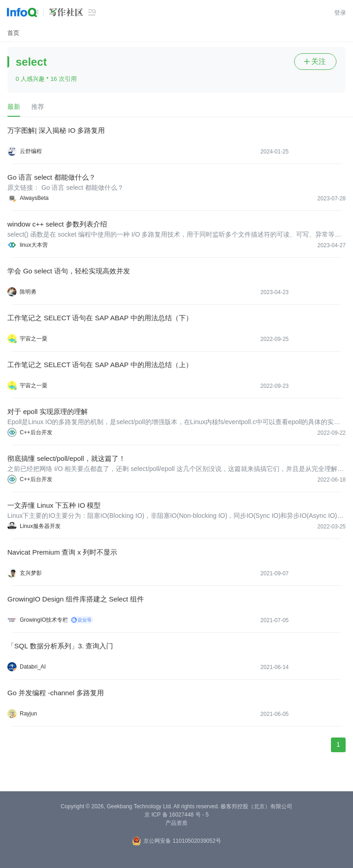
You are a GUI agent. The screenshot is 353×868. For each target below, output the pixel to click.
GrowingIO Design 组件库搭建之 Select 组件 (76, 599)
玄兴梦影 (31, 573)
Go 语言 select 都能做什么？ (51, 177)
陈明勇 (28, 292)
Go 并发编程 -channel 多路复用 (56, 693)
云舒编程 (31, 151)
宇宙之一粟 (34, 339)
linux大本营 (34, 245)
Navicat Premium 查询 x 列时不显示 (62, 552)
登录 (340, 13)
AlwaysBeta (34, 198)
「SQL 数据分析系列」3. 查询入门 (60, 646)
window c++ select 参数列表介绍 (57, 224)
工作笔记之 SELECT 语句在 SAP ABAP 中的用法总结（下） (100, 318)
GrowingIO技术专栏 (44, 620)
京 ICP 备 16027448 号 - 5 (176, 815)
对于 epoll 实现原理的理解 (48, 411)
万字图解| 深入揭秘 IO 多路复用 (56, 130)
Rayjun (28, 714)
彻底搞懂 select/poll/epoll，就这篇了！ (66, 458)
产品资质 (176, 823)
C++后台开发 (36, 432)
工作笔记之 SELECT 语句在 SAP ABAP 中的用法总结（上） (100, 365)
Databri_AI (33, 667)
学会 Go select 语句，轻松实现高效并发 (69, 271)
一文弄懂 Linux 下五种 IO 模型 (54, 505)
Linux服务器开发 (40, 526)
